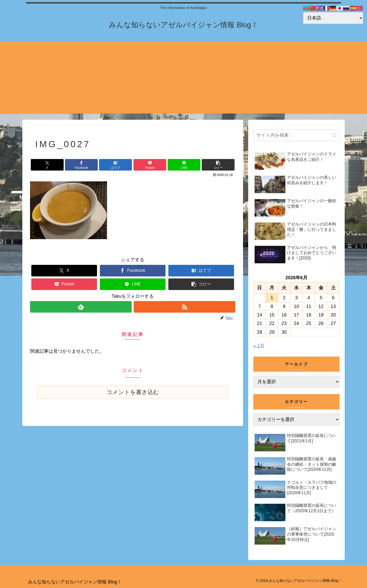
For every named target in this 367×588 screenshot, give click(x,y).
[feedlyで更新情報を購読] (81, 307)
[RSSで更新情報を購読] (185, 307)
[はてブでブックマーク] (115, 165)
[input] (296, 135)
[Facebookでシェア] (81, 165)
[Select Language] (333, 18)
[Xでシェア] (47, 165)
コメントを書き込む (133, 392)
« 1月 (259, 346)
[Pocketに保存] (150, 165)
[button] (218, 165)
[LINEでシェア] (184, 165)
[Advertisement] (183, 78)
